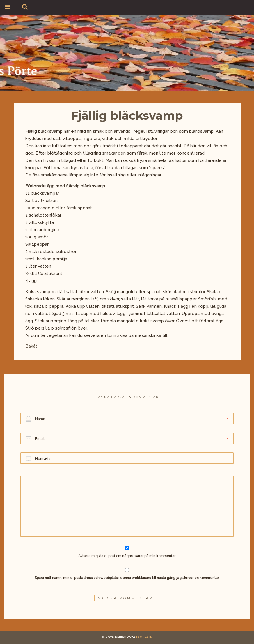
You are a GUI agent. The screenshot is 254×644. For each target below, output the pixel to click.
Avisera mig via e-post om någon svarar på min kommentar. (127, 552)
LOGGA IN (144, 637)
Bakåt (31, 346)
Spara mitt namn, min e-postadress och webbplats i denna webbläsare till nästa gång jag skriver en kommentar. (127, 578)
